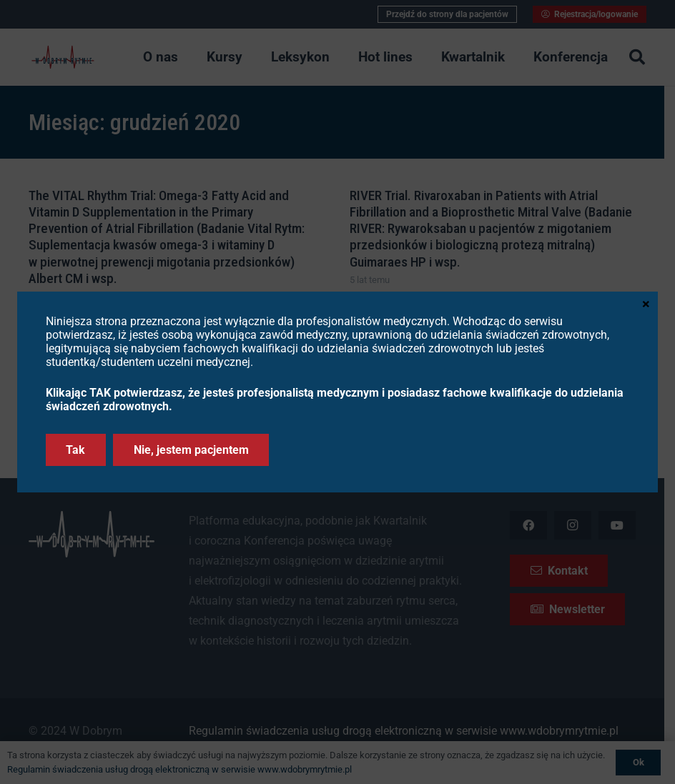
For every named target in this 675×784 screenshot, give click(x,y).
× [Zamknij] (646, 303)
